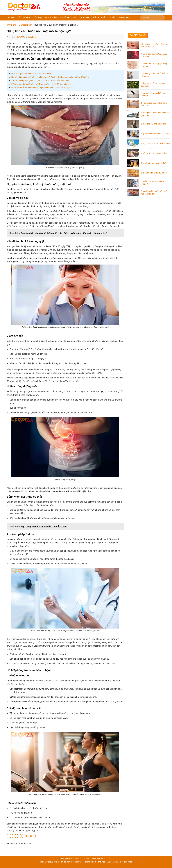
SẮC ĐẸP (38, 18)
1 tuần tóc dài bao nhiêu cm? (154, 124)
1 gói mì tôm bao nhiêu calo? (154, 153)
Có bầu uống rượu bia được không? (154, 183)
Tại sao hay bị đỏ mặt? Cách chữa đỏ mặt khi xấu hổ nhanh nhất (40, 81)
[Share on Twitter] (14, 836)
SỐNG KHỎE (24, 18)
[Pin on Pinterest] (24, 836)
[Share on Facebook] (9, 836)
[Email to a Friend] (19, 836)
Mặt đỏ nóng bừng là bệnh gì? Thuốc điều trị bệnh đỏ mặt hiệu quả (41, 84)
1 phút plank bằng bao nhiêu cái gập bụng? (155, 114)
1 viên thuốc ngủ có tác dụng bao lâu (154, 104)
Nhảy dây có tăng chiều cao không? (153, 94)
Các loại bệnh (25, 25)
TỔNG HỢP (125, 18)
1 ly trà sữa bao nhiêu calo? (154, 163)
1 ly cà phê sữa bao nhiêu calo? (155, 134)
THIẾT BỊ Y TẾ (98, 18)
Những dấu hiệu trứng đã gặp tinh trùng (154, 55)
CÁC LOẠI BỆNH (81, 18)
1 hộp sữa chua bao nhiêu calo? (156, 143)
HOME (11, 18)
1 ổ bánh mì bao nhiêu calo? (154, 173)
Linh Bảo (32, 37)
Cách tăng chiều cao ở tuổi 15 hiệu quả (154, 75)
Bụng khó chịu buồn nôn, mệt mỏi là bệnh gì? (154, 192)
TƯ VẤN (112, 18)
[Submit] (163, 18)
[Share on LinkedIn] (29, 836)
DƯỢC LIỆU (51, 18)
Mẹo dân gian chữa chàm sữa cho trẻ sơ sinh (32, 74)
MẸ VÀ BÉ (65, 18)
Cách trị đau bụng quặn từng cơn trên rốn (154, 65)
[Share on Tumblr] (33, 836)
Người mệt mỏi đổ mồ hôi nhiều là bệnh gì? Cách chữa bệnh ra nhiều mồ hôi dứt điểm (50, 77)
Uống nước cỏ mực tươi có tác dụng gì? (155, 85)
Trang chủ (12, 25)
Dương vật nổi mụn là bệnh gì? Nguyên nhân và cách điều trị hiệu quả (43, 87)
